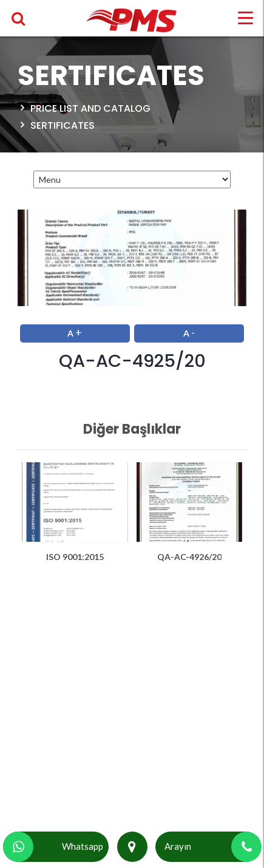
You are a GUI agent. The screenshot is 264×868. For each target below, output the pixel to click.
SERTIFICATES (63, 125)
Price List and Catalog (90, 108)
